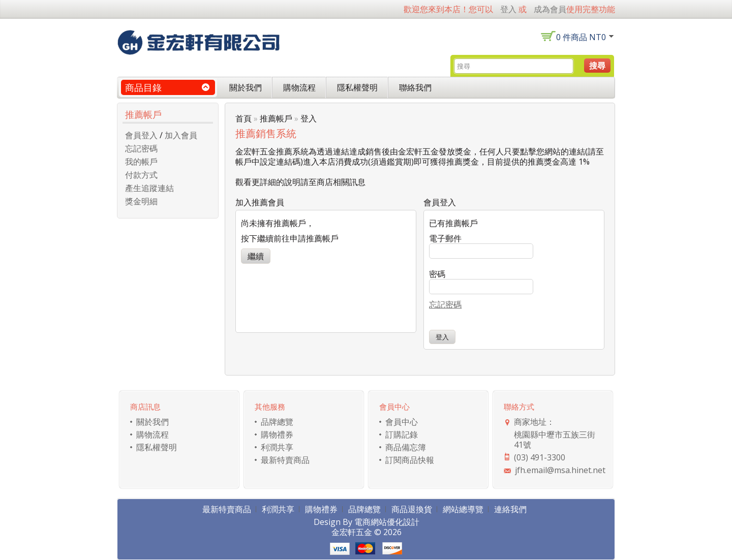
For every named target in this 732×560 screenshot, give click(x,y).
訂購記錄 (402, 434)
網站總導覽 (463, 509)
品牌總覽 (277, 422)
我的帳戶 (141, 162)
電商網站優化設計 (387, 522)
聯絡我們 (415, 87)
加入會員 (181, 135)
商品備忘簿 (406, 447)
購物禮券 (277, 434)
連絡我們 (510, 509)
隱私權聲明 (357, 87)
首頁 (243, 118)
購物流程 (299, 87)
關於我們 (246, 87)
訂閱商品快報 (410, 460)
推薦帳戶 (276, 118)
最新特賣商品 (285, 460)
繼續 (256, 256)
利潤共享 (277, 447)
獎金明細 (141, 201)
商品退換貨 (412, 509)
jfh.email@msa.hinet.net (560, 470)
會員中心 (402, 422)
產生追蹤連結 (149, 188)
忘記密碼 (141, 148)
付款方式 (141, 175)
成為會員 (550, 9)
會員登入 (141, 135)
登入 (508, 9)
